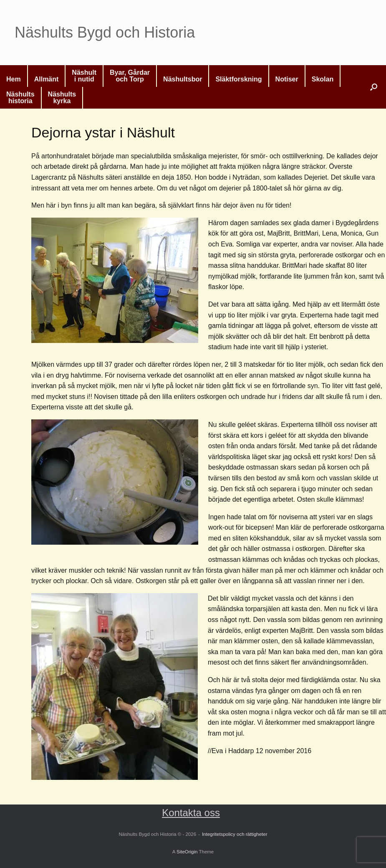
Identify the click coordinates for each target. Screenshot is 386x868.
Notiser (287, 79)
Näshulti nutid (84, 76)
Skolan (323, 79)
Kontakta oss (191, 813)
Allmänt (47, 79)
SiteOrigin (187, 852)
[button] (374, 87)
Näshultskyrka (62, 98)
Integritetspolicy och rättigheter (235, 834)
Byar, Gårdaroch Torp (130, 76)
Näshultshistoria (20, 98)
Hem (14, 79)
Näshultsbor (183, 79)
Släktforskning (238, 79)
